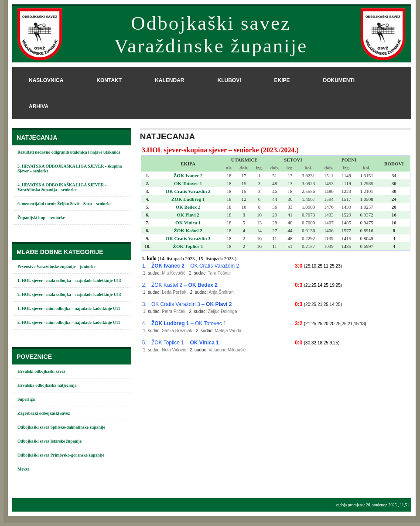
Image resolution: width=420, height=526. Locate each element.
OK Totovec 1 (188, 183)
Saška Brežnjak (177, 331)
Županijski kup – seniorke (41, 218)
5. (144, 343)
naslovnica (46, 80)
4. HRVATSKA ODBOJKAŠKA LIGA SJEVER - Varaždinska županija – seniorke (62, 187)
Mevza (24, 469)
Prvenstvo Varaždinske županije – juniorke (56, 266)
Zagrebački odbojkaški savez (44, 413)
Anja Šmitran (221, 292)
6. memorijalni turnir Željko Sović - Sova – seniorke (65, 204)
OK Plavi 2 (188, 215)
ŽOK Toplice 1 (188, 246)
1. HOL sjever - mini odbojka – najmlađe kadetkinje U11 (69, 308)
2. (144, 285)
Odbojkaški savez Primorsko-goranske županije (61, 455)
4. (144, 323)
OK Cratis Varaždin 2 (188, 191)
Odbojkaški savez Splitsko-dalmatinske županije (61, 427)
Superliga (26, 399)
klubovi (229, 80)
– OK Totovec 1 (189, 323)
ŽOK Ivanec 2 (188, 175)
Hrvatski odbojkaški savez (41, 371)
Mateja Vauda (228, 331)
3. (144, 304)
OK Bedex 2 (188, 207)
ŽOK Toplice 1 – (185, 343)
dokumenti (339, 80)
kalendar (169, 80)
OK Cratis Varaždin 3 (188, 238)
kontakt (109, 80)
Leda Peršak (174, 292)
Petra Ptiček (174, 311)
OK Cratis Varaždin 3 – (192, 304)
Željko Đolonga (223, 311)
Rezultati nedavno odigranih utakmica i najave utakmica (69, 152)
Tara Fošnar (220, 273)
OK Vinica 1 (188, 223)
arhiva (39, 107)
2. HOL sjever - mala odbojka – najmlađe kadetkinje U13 (69, 294)
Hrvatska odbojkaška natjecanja (47, 385)
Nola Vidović (174, 350)
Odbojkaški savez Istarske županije (50, 441)
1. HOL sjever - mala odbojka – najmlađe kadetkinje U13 (69, 280)
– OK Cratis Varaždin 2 (195, 266)
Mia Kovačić (174, 273)
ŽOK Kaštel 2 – (184, 285)
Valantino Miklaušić (227, 350)
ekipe (282, 80)
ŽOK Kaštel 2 (188, 230)
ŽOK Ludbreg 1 (188, 199)
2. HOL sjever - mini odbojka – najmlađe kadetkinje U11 (69, 322)
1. (144, 266)
